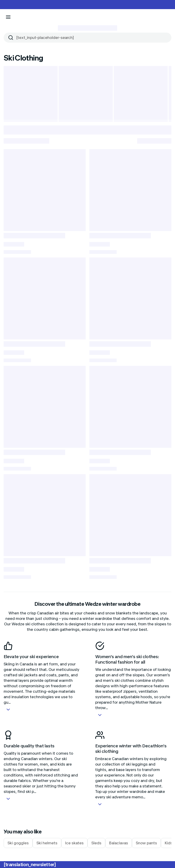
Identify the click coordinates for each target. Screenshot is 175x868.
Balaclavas (119, 843)
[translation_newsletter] (30, 865)
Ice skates (74, 843)
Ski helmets (47, 843)
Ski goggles (18, 843)
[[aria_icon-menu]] (8, 17)
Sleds (96, 843)
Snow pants (146, 843)
